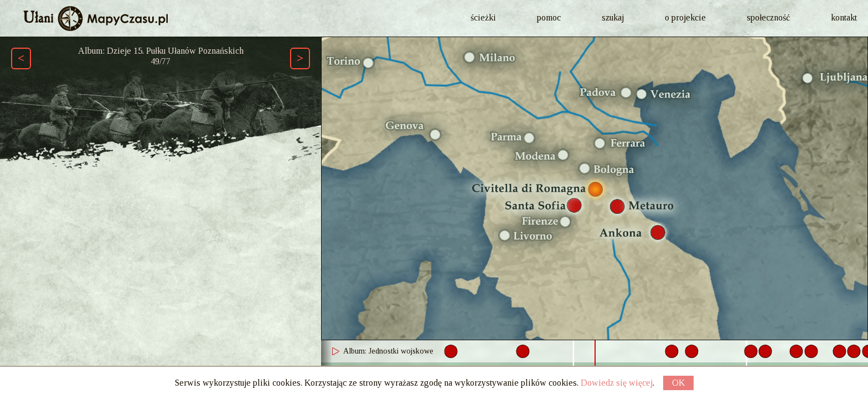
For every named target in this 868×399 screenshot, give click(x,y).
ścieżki (483, 17)
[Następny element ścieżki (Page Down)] (300, 58)
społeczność (768, 17)
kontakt (844, 17)
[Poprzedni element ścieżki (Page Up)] (21, 58)
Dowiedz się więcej (617, 383)
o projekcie (685, 17)
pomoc (549, 17)
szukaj (613, 17)
